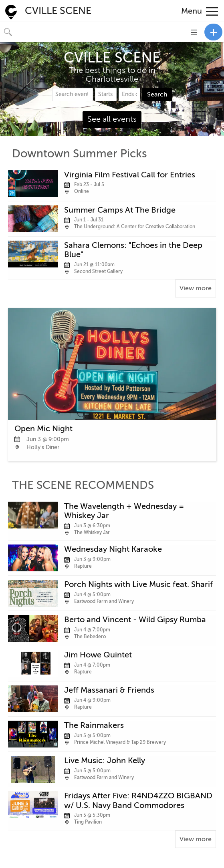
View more (196, 288)
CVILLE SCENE (58, 11)
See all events (112, 119)
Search (157, 94)
